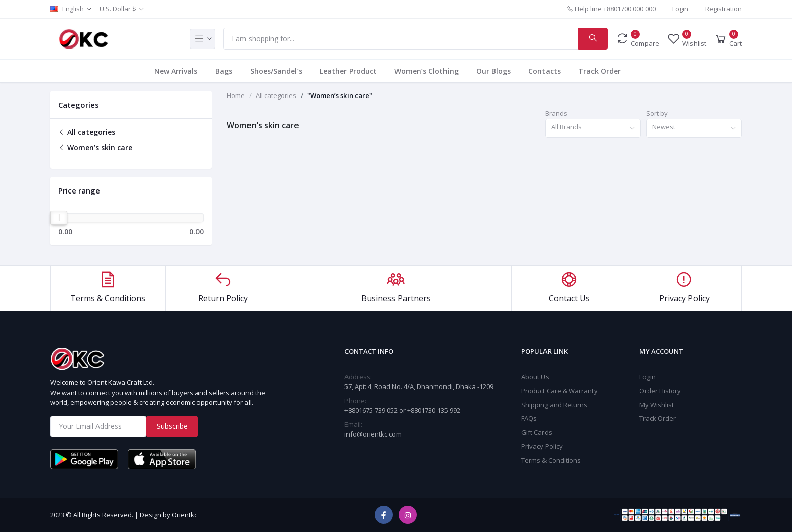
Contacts (544, 71)
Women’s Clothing (427, 71)
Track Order (600, 71)
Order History (660, 391)
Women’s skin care (95, 147)
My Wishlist (657, 405)
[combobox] (593, 129)
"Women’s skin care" (340, 95)
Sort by (657, 113)
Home (236, 95)
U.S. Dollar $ (118, 9)
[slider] (59, 218)
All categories (87, 132)
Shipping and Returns (554, 405)
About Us (535, 377)
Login (680, 9)
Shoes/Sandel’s (276, 71)
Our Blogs (493, 71)
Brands (556, 113)
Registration (724, 9)
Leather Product (348, 71)
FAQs (529, 418)
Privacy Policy (542, 446)
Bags (224, 71)
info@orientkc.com (373, 434)
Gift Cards (537, 432)
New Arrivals (176, 71)
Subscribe (172, 426)
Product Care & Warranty (559, 391)
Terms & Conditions (551, 460)
